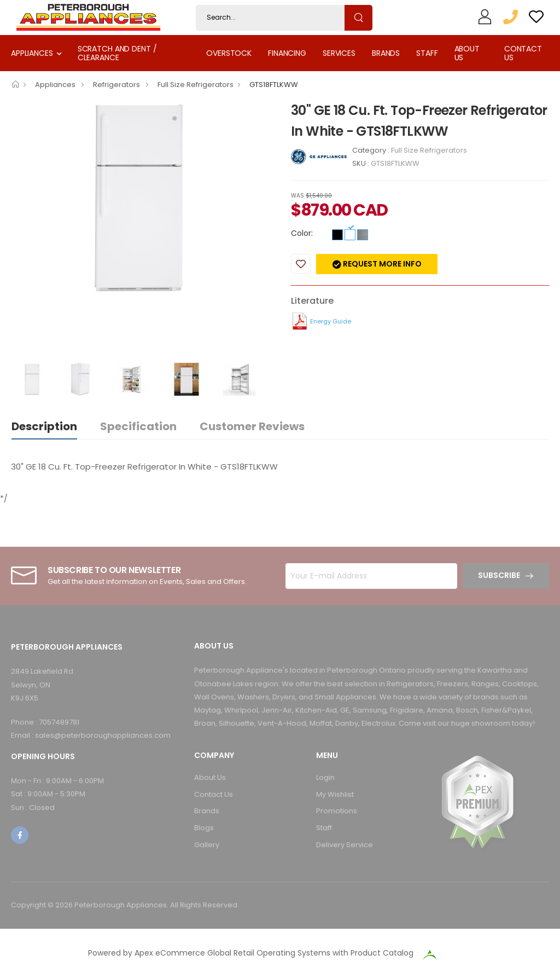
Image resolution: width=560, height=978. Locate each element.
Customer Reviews (252, 426)
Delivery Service (345, 845)
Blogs (204, 828)
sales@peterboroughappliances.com (103, 735)
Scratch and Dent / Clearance (117, 53)
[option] (143, 198)
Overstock (229, 53)
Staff (427, 53)
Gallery (207, 845)
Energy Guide (331, 321)
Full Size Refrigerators (196, 85)
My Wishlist (335, 794)
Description (44, 426)
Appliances (32, 53)
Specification (138, 426)
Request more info (381, 264)
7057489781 (59, 722)
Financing (287, 53)
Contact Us (523, 53)
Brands (386, 53)
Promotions (337, 811)
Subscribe (499, 575)
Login (325, 777)
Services (339, 53)
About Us (467, 53)
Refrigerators (117, 85)
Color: (302, 233)
